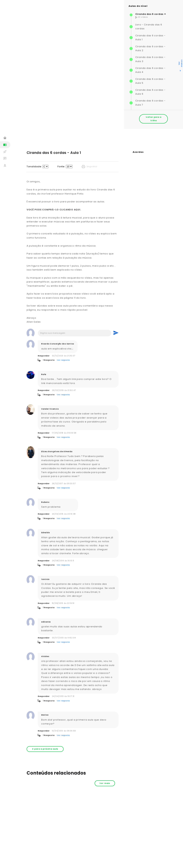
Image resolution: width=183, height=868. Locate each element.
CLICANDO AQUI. (70, 210)
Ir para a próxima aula (45, 749)
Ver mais (105, 783)
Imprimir (90, 167)
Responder (44, 356)
